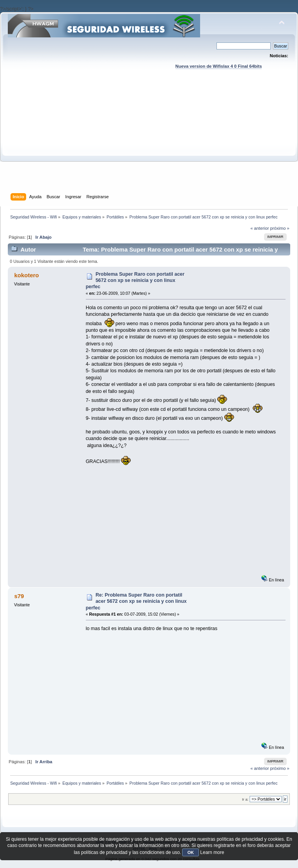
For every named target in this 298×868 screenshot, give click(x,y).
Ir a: (245, 799)
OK (191, 852)
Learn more (212, 852)
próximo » (280, 228)
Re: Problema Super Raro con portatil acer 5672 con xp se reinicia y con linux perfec (136, 601)
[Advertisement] (149, 139)
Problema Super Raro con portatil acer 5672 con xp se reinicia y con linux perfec (135, 280)
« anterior (260, 228)
